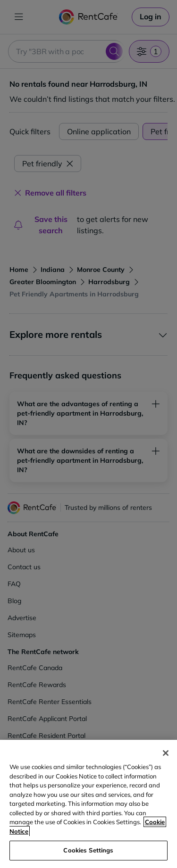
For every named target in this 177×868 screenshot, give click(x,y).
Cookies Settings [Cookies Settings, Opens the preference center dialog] (88, 850)
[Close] (166, 753)
